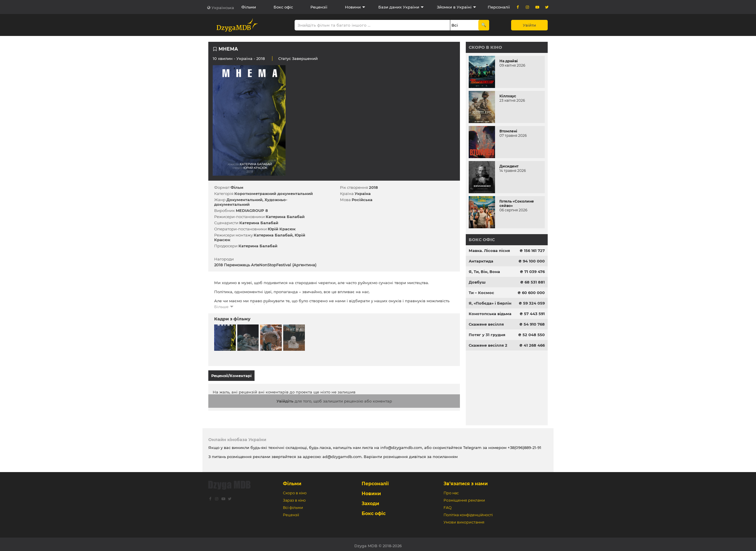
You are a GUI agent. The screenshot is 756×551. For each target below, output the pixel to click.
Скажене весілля (486, 324)
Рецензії (319, 7)
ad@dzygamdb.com (342, 454)
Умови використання (464, 519)
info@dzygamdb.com (401, 445)
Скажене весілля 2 (488, 345)
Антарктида (481, 261)
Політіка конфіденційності (468, 512)
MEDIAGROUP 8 (252, 210)
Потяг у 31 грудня (487, 335)
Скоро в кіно (485, 47)
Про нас (451, 490)
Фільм (237, 187)
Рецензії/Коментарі (231, 376)
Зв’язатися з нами (466, 481)
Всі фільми (293, 505)
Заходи (370, 501)
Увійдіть (285, 398)
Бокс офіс (283, 7)
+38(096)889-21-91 (524, 445)
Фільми (249, 7)
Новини (353, 7)
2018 (373, 187)
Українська (223, 8)
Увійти (529, 25)
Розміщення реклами (464, 497)
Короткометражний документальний (274, 194)
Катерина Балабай (285, 217)
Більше (221, 307)
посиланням (445, 454)
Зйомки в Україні (454, 7)
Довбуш (477, 282)
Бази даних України (399, 7)
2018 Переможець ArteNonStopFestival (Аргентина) (265, 265)
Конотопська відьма (490, 314)
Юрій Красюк (282, 229)
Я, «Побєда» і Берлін (490, 303)
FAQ (447, 505)
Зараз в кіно (294, 497)
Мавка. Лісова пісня (489, 251)
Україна (244, 58)
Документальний (244, 200)
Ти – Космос (481, 293)
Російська (362, 200)
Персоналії (499, 7)
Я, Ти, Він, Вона (484, 272)
